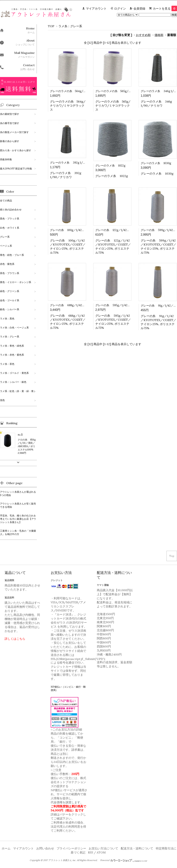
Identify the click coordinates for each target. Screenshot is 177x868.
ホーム (6, 848)
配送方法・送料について (137, 848)
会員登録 (139, 8)
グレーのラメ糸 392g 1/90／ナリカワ (75, 163)
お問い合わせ (45, 848)
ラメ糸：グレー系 (70, 26)
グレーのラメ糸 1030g (156, 163)
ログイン (120, 8)
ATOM (101, 852)
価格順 (159, 35)
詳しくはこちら (15, 639)
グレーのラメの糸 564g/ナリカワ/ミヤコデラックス (84, 91)
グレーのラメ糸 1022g (110, 165)
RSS (91, 852)
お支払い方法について (103, 848)
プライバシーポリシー (71, 848)
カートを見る (165, 8)
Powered (124, 860)
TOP (51, 26)
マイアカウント (96, 8)
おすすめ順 (143, 35)
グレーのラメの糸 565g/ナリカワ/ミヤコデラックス (129, 91)
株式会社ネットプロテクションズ (68, 782)
